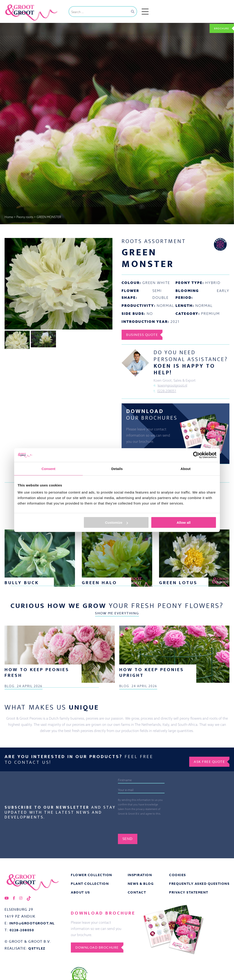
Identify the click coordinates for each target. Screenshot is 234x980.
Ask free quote (206, 899)
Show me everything (117, 653)
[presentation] (153, 963)
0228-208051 (167, 392)
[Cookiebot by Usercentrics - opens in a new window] (196, 455)
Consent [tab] (49, 468)
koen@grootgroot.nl (174, 386)
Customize (117, 522)
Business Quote (145, 335)
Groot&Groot (15, 5)
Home (9, 217)
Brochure (218, 28)
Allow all (184, 522)
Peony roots (25, 217)
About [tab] (186, 468)
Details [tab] (117, 468)
